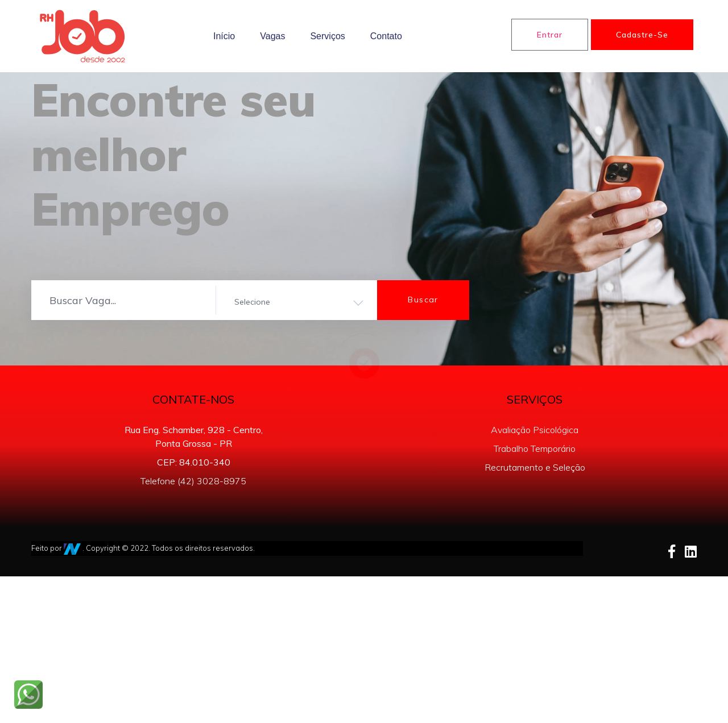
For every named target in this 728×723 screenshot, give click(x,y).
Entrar (550, 35)
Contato (386, 36)
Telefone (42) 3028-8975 (193, 481)
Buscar (423, 300)
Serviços (327, 36)
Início (224, 36)
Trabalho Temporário (535, 448)
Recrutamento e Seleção (535, 467)
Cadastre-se (642, 35)
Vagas (272, 36)
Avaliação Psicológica (535, 430)
